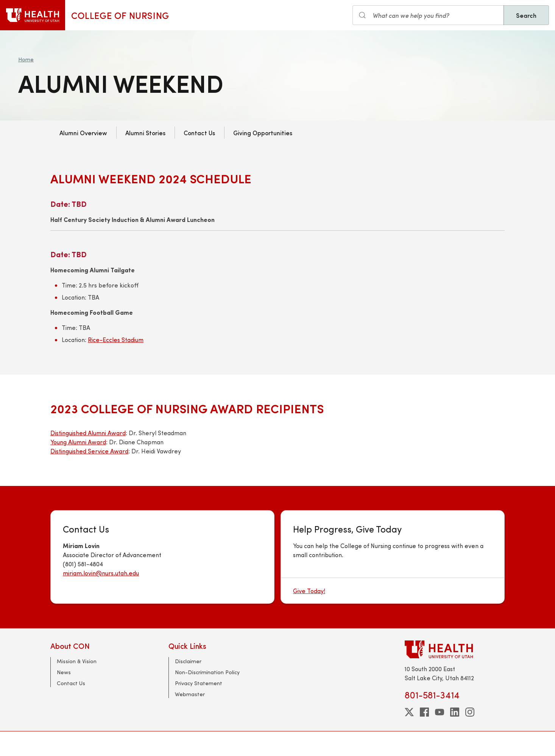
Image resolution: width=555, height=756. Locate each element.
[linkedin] (455, 712)
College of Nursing (120, 15)
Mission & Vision (77, 661)
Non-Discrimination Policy (207, 672)
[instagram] (470, 712)
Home (26, 59)
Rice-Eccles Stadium (116, 340)
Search (526, 15)
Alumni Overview (83, 133)
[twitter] (409, 712)
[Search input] (428, 15)
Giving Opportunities (263, 133)
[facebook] (424, 712)
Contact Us (199, 133)
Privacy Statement (199, 683)
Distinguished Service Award (89, 451)
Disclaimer (188, 661)
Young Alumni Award (78, 442)
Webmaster (190, 694)
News (64, 672)
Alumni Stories (145, 133)
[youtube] (440, 712)
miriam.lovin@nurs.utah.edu (101, 573)
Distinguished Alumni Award (88, 433)
